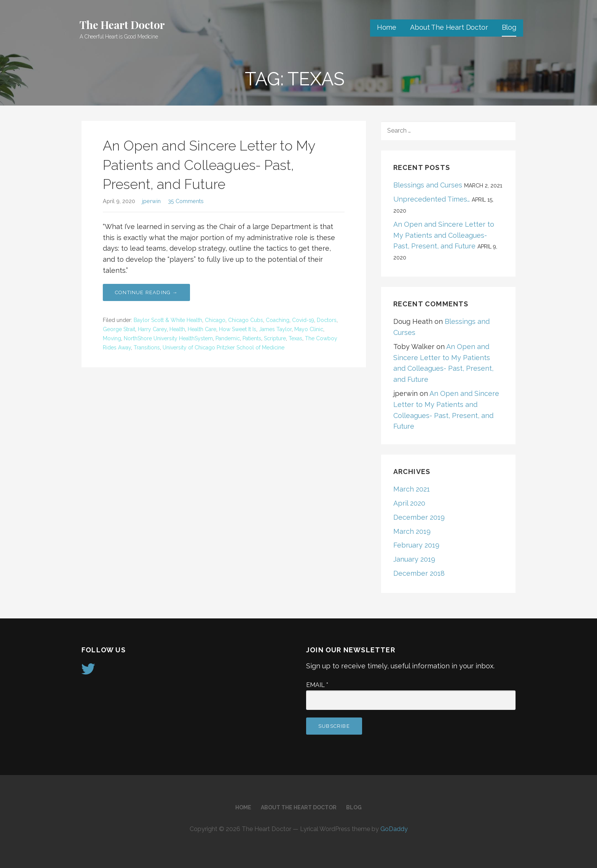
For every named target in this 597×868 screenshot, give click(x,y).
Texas (295, 338)
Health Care (202, 329)
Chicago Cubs (246, 320)
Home (387, 27)
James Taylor (275, 329)
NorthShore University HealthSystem (168, 338)
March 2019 (412, 531)
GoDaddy (394, 829)
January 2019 (414, 559)
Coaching (278, 320)
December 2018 (419, 573)
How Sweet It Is (238, 329)
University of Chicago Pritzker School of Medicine (223, 348)
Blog (509, 27)
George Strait (119, 329)
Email (317, 685)
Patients (252, 338)
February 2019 (416, 545)
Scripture (275, 338)
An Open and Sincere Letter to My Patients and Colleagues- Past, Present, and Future (209, 165)
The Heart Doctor (122, 25)
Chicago (215, 320)
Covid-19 (303, 320)
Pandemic (228, 338)
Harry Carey (152, 329)
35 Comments (186, 201)
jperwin (151, 201)
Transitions (147, 348)
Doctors (327, 320)
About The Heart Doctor (449, 27)
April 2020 (409, 503)
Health (177, 329)
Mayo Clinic (309, 329)
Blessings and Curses (428, 185)
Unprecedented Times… (432, 199)
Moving (112, 338)
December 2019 (419, 517)
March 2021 (412, 489)
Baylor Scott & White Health (168, 320)
